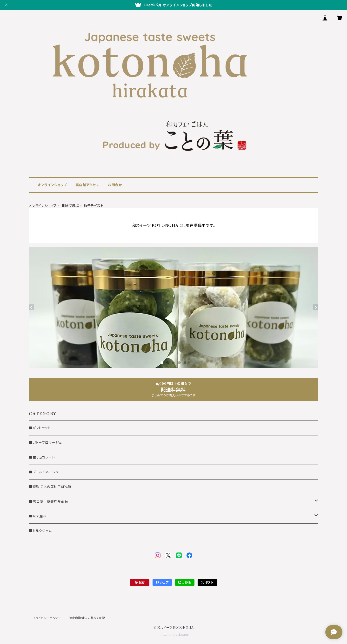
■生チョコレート (42, 457)
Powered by (174, 635)
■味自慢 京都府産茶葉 (49, 501)
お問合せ (115, 185)
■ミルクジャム (40, 531)
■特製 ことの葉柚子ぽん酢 (50, 487)
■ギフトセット (40, 428)
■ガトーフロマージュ (45, 443)
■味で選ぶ (70, 206)
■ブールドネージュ (44, 472)
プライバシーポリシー (47, 618)
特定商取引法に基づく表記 (87, 618)
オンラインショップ (52, 185)
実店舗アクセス (87, 185)
